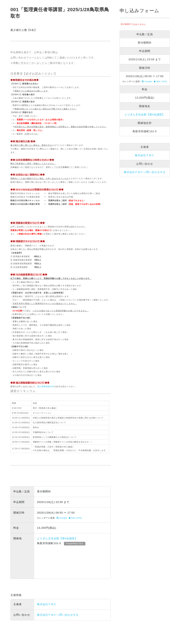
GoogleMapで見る (75, 543)
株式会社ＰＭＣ (47, 604)
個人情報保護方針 (46, 386)
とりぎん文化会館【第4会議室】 (57, 538)
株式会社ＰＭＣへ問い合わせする (58, 615)
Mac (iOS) (75, 518)
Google (62, 518)
